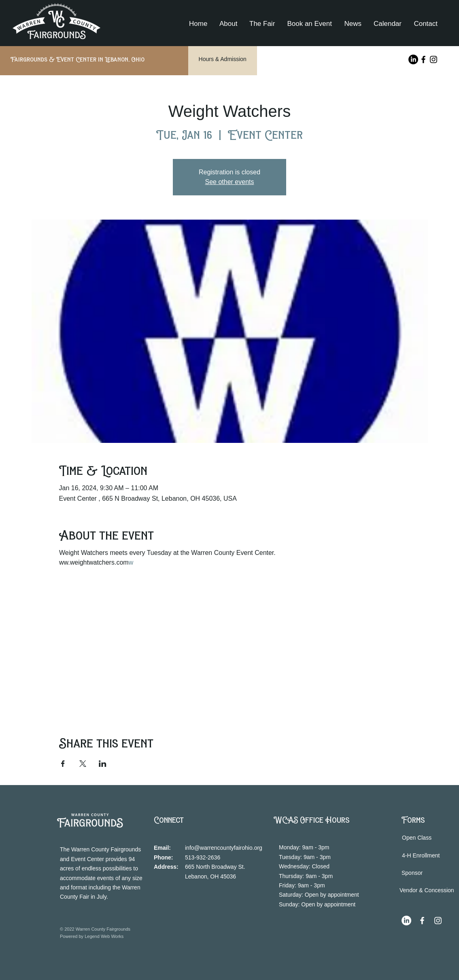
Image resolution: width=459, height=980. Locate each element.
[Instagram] (433, 59)
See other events (230, 182)
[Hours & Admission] (223, 59)
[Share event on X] (83, 764)
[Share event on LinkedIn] (103, 764)
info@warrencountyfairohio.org (224, 848)
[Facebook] (423, 59)
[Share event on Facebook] (63, 764)
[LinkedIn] (413, 59)
